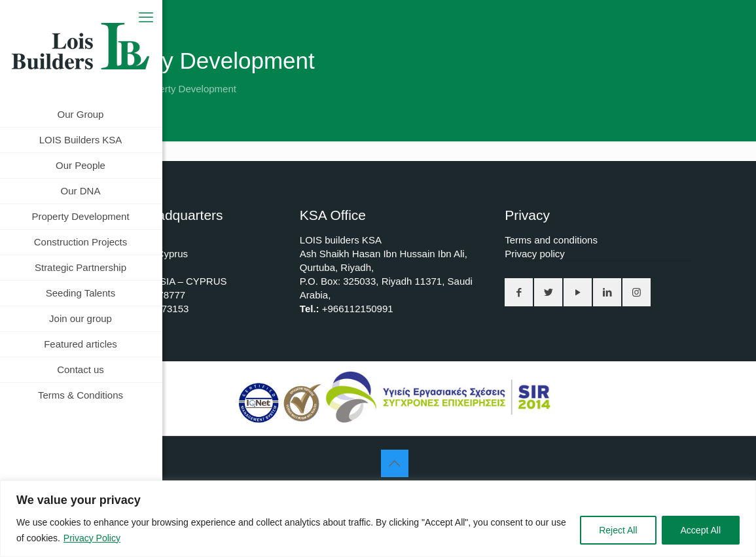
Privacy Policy (92, 538)
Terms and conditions (551, 240)
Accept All (701, 530)
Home (100, 89)
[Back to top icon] (395, 463)
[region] (378, 519)
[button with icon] (519, 292)
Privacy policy (535, 254)
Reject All (618, 530)
